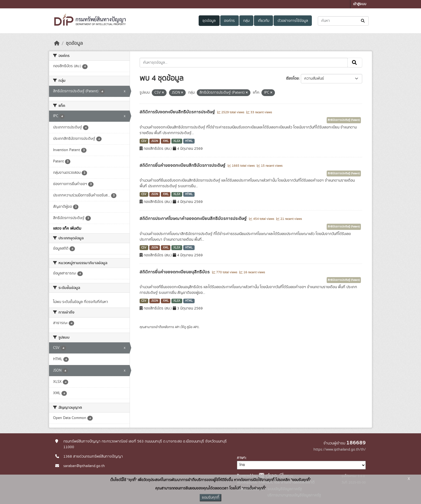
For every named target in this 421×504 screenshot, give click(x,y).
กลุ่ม (246, 21)
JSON (155, 141)
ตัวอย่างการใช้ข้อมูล (293, 21)
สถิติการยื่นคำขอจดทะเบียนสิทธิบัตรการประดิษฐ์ (183, 165)
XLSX (177, 141)
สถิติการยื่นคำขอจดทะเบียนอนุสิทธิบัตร (175, 272)
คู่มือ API (192, 327)
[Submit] (363, 21)
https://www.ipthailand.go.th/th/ (340, 449)
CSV (144, 141)
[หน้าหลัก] (57, 43)
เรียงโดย (292, 79)
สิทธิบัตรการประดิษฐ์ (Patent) (344, 120)
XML (166, 141)
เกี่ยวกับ (264, 21)
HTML (189, 141)
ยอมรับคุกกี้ (211, 498)
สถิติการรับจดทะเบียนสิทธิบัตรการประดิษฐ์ (178, 112)
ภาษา (241, 458)
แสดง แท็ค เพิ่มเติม (67, 229)
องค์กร (229, 21)
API (177, 327)
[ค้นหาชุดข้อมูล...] (343, 21)
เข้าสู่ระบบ (360, 4)
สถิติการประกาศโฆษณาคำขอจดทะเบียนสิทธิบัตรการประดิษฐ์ (194, 219)
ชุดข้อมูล (209, 21)
